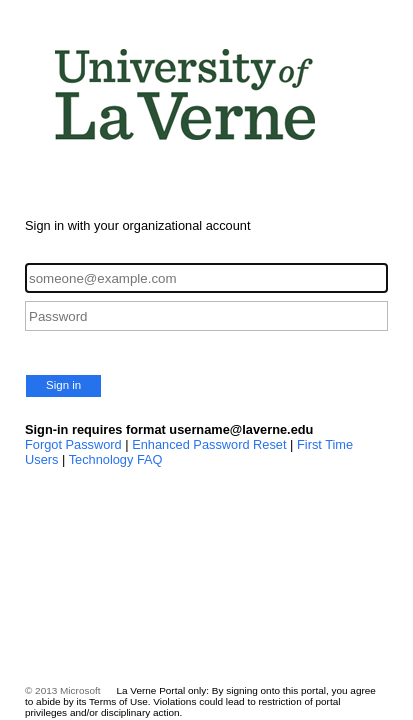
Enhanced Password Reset (209, 444)
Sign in (63, 385)
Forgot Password (73, 444)
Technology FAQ (116, 459)
